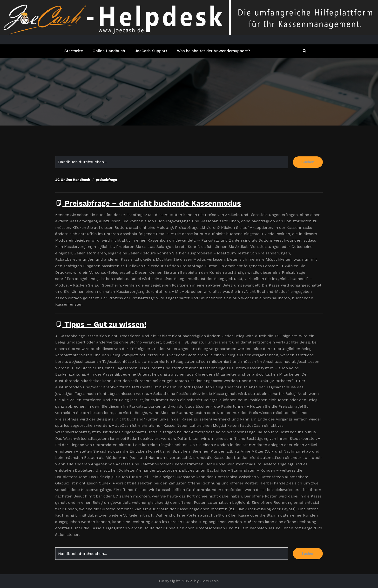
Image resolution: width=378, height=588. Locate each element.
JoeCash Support (151, 51)
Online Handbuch (109, 51)
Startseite (74, 51)
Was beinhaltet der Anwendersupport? (213, 51)
